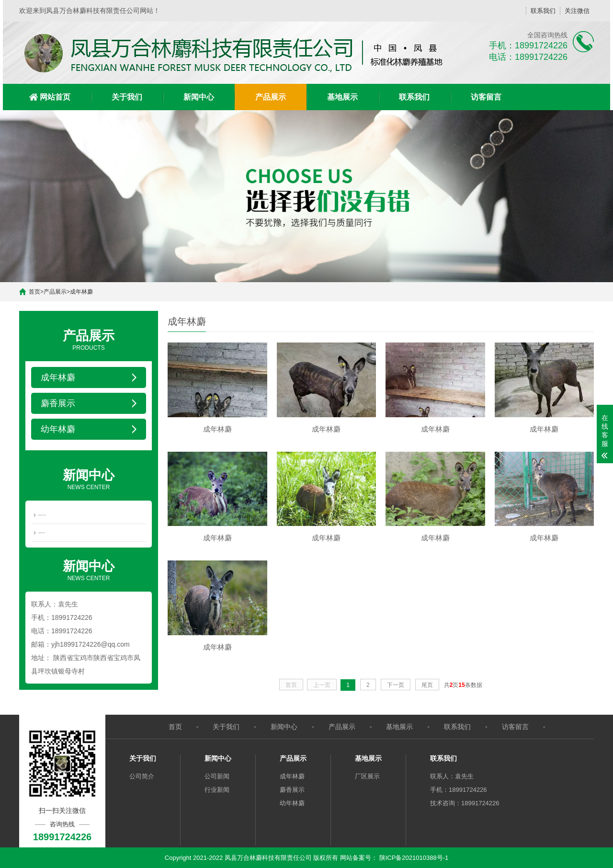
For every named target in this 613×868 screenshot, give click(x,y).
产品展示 (271, 97)
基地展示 (342, 97)
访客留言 (486, 97)
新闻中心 (199, 97)
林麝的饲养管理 (42, 533)
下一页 (396, 688)
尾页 (427, 688)
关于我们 (127, 97)
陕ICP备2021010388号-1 (414, 858)
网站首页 (55, 97)
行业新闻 (217, 790)
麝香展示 (292, 790)
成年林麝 (81, 292)
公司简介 (142, 776)
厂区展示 (367, 776)
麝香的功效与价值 (42, 515)
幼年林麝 (292, 803)
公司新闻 (217, 776)
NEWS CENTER (89, 479)
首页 (34, 292)
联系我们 (543, 11)
